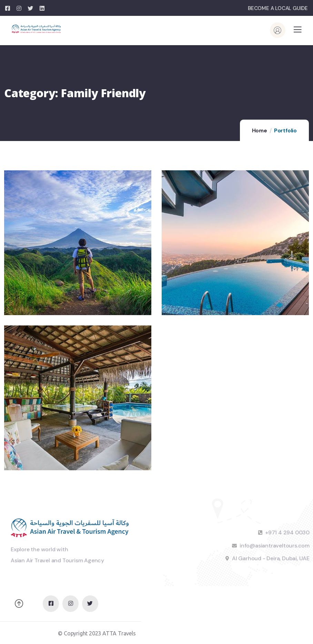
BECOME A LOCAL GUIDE (278, 8)
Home (260, 131)
